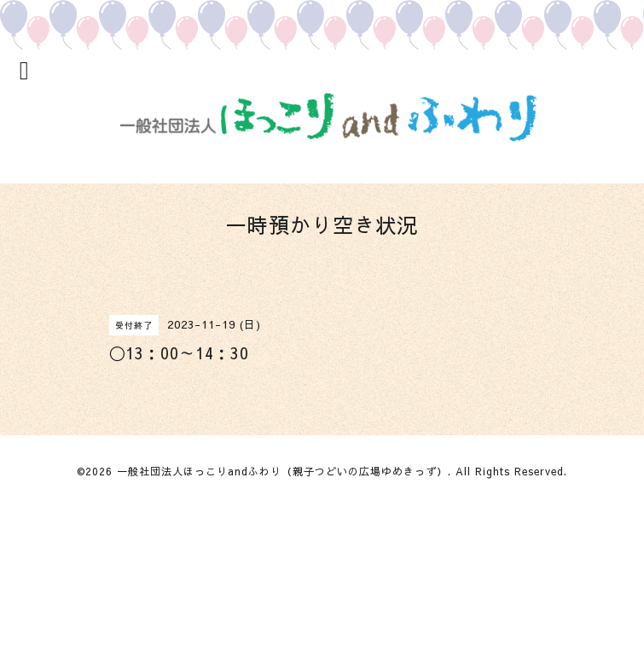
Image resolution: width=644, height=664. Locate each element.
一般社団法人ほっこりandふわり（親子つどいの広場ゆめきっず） (282, 471)
